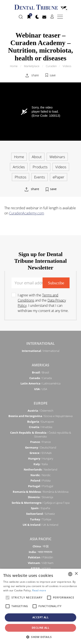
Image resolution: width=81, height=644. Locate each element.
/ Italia (41, 464)
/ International (41, 351)
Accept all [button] (40, 617)
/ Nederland (40, 469)
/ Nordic (40, 475)
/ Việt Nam (41, 563)
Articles (19, 167)
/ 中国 (41, 546)
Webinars (57, 157)
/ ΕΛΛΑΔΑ (41, 453)
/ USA (41, 389)
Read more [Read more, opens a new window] (39, 590)
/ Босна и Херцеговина (40, 416)
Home (14, 66)
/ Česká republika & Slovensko (41, 435)
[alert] (40, 606)
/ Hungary (41, 458)
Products (40, 167)
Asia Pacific (41, 539)
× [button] (76, 574)
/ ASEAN (41, 568)
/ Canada (41, 378)
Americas (40, 365)
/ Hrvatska (41, 427)
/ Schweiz (40, 514)
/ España (40, 508)
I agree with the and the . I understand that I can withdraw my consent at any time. (43, 303)
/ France (40, 442)
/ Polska (40, 480)
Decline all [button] (40, 628)
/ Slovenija (40, 497)
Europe (41, 403)
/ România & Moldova (41, 492)
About (37, 157)
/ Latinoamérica (40, 383)
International (40, 343)
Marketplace (32, 66)
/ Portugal (41, 486)
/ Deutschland (41, 447)
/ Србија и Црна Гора (41, 503)
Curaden (51, 66)
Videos (67, 66)
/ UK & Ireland (40, 525)
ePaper (59, 177)
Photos (21, 177)
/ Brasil (40, 372)
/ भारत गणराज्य (40, 552)
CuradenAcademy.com (27, 213)
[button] (40, 637)
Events (40, 177)
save (53, 75)
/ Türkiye (41, 519)
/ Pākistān (41, 557)
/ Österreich (40, 411)
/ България (40, 422)
